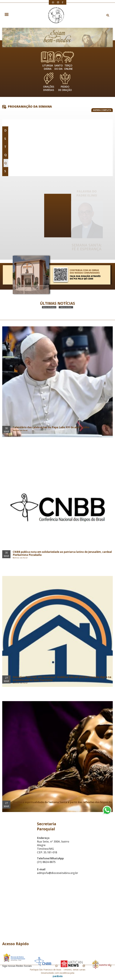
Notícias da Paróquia (49, 312)
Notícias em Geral (66, 312)
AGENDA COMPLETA (102, 110)
